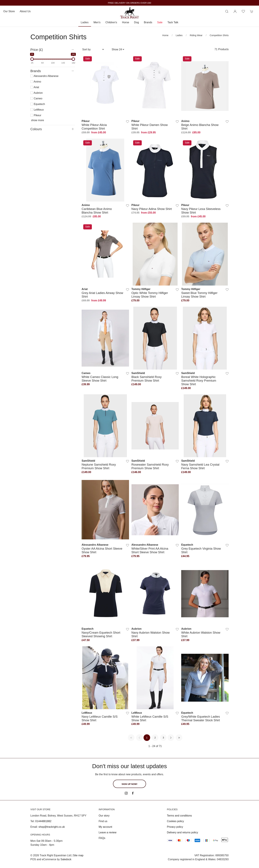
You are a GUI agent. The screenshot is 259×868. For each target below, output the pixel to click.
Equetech (38, 104)
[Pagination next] (171, 738)
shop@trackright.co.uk (52, 827)
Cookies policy (175, 821)
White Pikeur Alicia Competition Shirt (94, 127)
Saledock (66, 859)
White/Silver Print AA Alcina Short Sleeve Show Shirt (150, 550)
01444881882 (43, 821)
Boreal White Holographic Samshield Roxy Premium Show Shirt (199, 381)
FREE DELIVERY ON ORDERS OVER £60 (129, 3)
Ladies (85, 22)
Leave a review (108, 832)
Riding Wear (196, 35)
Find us (103, 821)
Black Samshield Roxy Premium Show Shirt (147, 379)
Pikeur (36, 115)
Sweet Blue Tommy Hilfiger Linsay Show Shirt (199, 295)
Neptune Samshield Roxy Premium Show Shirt (99, 466)
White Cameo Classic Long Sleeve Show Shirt (100, 379)
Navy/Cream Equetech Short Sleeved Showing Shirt (101, 634)
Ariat (35, 87)
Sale (160, 22)
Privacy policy (175, 827)
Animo (36, 82)
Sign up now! (129, 784)
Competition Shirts (219, 35)
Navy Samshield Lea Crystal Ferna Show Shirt (200, 466)
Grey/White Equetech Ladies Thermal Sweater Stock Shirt (201, 718)
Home (165, 35)
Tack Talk (173, 22)
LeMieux (37, 110)
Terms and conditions (179, 816)
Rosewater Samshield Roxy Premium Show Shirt (150, 466)
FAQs (102, 838)
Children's (111, 22)
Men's (97, 22)
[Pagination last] (179, 738)
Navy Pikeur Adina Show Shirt (152, 209)
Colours (36, 129)
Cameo (36, 98)
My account (105, 827)
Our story (104, 816)
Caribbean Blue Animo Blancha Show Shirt (97, 211)
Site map (78, 855)
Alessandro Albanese (44, 76)
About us (25, 11)
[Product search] (227, 11)
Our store (9, 11)
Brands (148, 22)
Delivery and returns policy (182, 832)
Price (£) (37, 50)
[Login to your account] (235, 11)
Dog (137, 22)
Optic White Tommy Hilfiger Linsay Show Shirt (150, 295)
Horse (126, 22)
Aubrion (37, 93)
